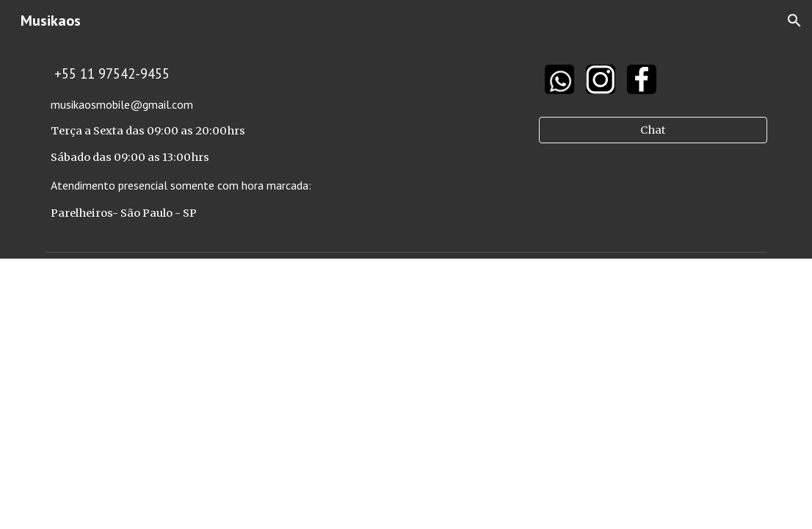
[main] (283, 143)
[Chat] (653, 130)
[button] (794, 21)
